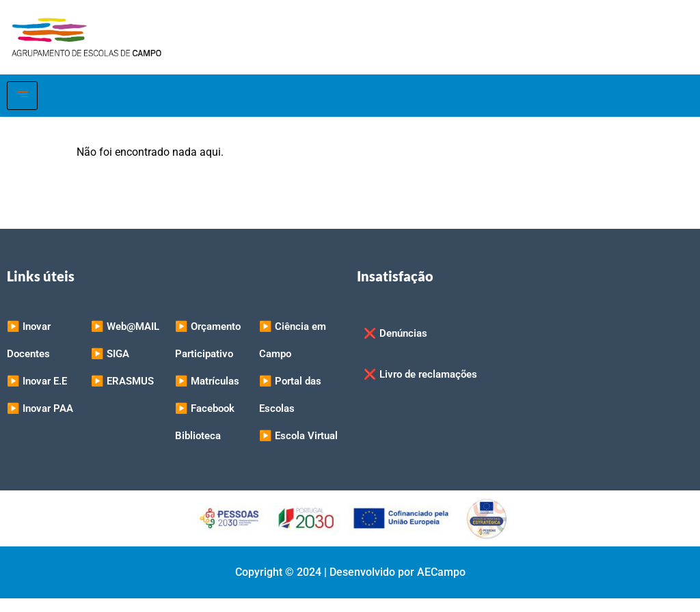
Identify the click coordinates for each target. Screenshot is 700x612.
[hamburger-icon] (22, 96)
